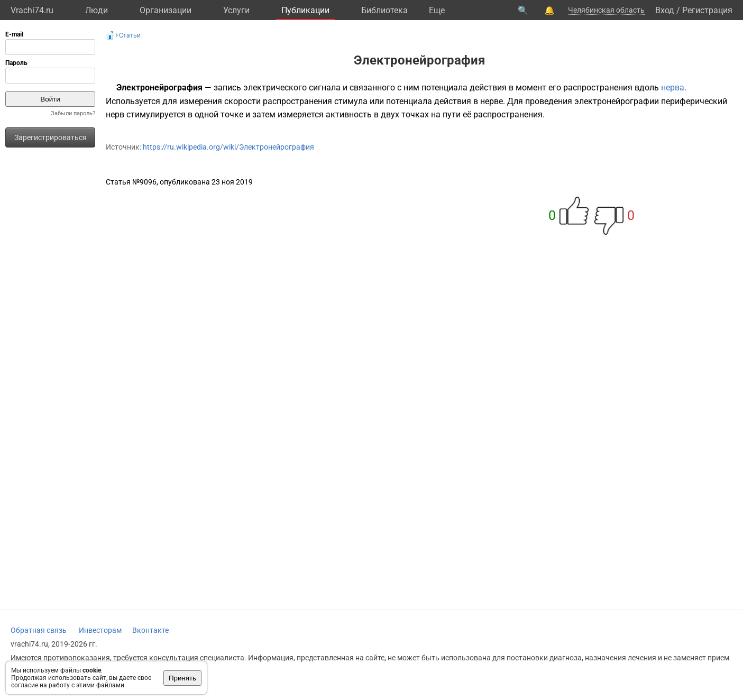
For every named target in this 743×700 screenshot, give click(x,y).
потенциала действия (464, 87)
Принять (182, 678)
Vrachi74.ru (32, 10)
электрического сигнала (292, 87)
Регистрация (707, 10)
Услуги (236, 10)
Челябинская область (606, 10)
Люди (97, 10)
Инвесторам (100, 630)
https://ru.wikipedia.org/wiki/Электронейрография (228, 147)
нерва (673, 87)
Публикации (305, 10)
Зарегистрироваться (51, 137)
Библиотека (384, 10)
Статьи (130, 35)
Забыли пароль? (73, 113)
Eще (437, 10)
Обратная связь (39, 630)
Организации (166, 10)
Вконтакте (150, 630)
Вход (665, 10)
